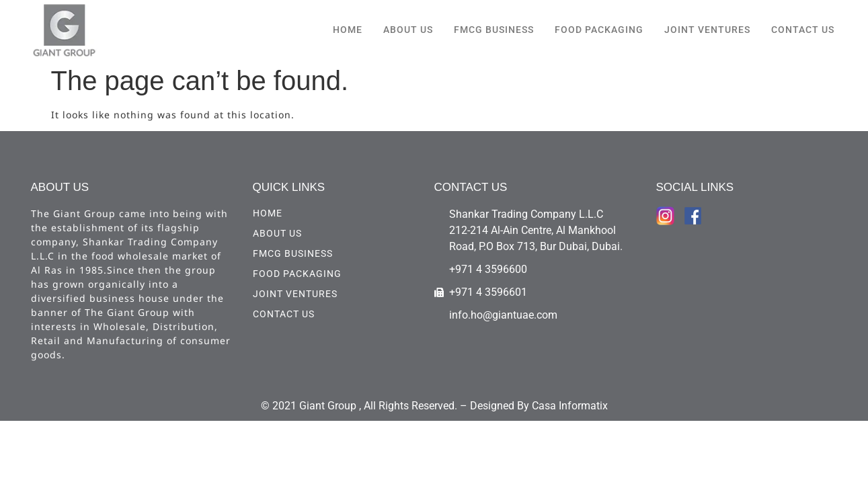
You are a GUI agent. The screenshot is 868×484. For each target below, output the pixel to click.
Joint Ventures (707, 30)
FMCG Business (494, 30)
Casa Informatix (570, 406)
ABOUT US (408, 30)
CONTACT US (803, 30)
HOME (348, 30)
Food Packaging (599, 30)
